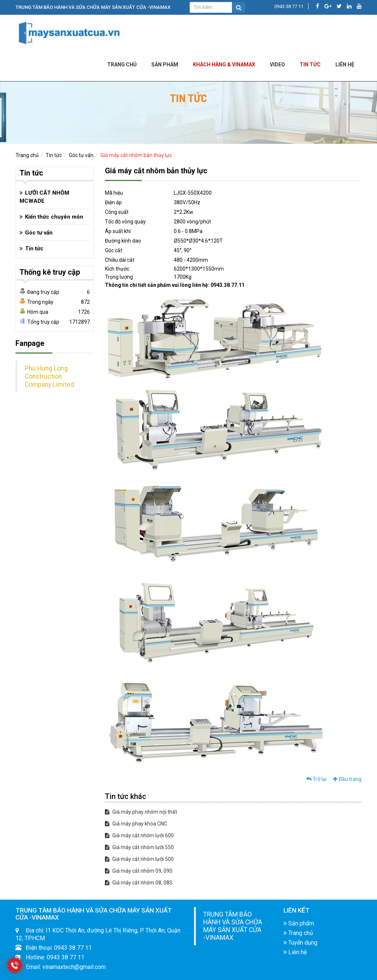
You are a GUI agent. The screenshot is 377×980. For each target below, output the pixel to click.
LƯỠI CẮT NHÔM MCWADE (44, 197)
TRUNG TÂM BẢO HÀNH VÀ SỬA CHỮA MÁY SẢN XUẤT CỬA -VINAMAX (233, 926)
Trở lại (316, 779)
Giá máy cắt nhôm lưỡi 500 (139, 859)
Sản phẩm (165, 65)
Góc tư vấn (81, 155)
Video (277, 65)
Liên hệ (295, 952)
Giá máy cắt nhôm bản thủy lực (136, 155)
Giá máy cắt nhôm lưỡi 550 (139, 847)
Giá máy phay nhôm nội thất (141, 812)
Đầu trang (347, 779)
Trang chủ (122, 65)
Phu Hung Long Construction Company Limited (49, 376)
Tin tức (310, 65)
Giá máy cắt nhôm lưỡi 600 (139, 835)
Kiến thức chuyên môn (54, 217)
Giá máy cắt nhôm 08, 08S (139, 883)
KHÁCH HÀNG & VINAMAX (224, 65)
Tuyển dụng (300, 943)
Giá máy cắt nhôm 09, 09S (139, 871)
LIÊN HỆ (345, 65)
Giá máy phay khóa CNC (136, 824)
